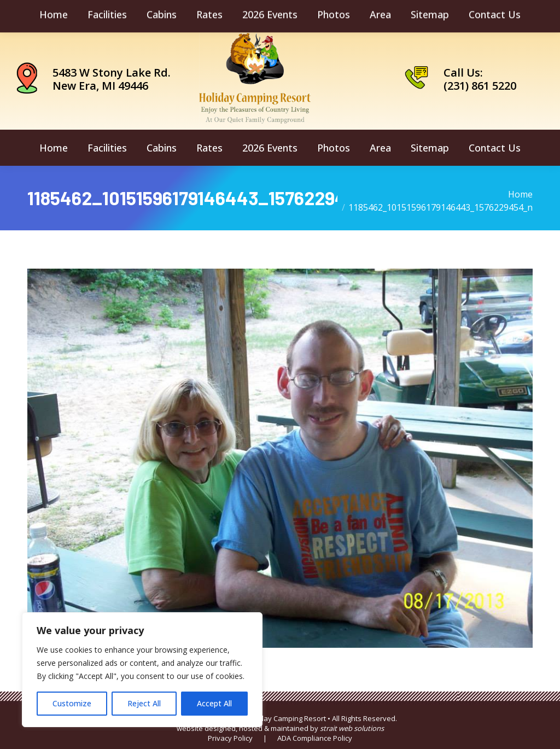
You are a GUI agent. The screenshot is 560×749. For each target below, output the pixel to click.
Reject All (144, 703)
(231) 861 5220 (480, 86)
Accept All (214, 703)
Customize (72, 703)
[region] (142, 670)
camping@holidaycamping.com (98, 14)
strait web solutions (352, 728)
